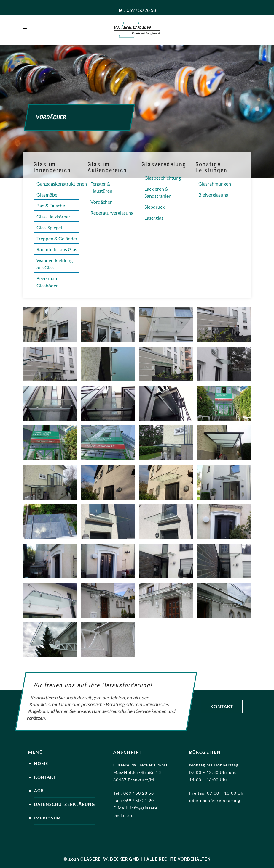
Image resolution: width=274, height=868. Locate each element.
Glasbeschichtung (163, 178)
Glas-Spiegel (49, 227)
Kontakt (222, 706)
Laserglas (154, 218)
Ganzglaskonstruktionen (62, 184)
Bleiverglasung (213, 195)
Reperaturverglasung (112, 213)
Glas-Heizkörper (53, 216)
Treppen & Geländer (57, 238)
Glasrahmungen (215, 184)
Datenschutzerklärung (64, 804)
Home (41, 763)
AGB (39, 791)
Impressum (48, 818)
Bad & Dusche (51, 206)
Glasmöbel (47, 195)
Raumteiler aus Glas (57, 249)
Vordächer (101, 202)
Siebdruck (154, 207)
